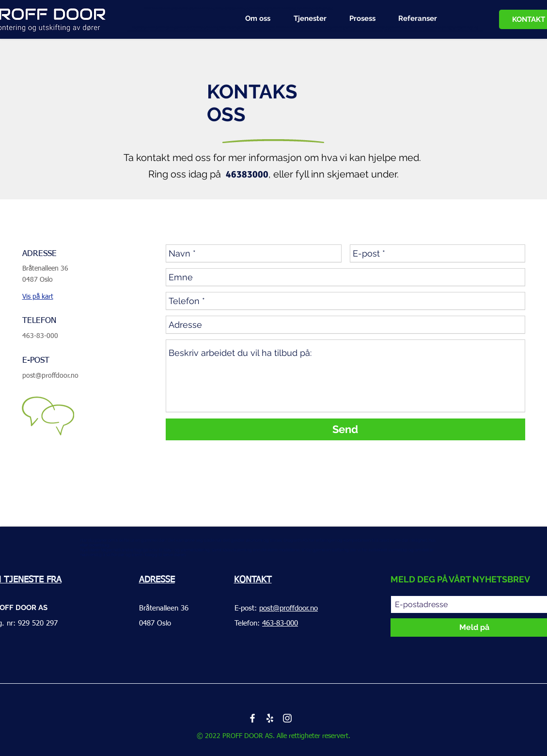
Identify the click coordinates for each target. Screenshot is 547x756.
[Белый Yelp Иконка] (270, 718)
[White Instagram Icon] (287, 718)
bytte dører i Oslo (163, 477)
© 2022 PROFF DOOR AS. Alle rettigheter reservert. (273, 736)
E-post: (276, 608)
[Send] (345, 429)
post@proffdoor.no (50, 376)
